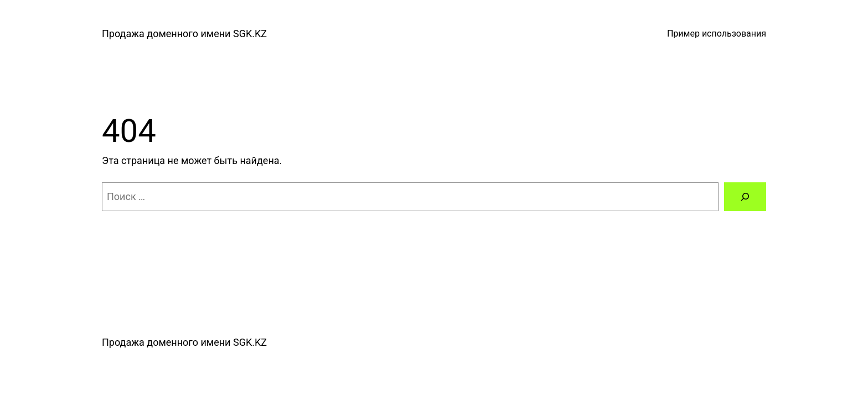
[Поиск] (745, 197)
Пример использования (717, 34)
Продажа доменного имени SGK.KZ (184, 34)
